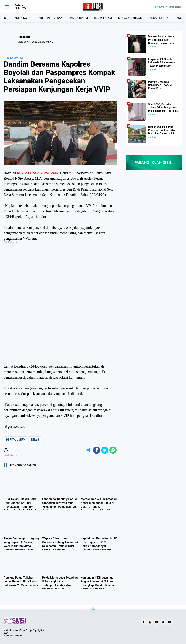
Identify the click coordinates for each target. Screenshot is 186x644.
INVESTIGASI (103, 18)
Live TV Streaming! (170, 7)
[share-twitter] (105, 450)
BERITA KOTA (22, 18)
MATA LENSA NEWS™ (14, 635)
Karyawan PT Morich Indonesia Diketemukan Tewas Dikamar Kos (162, 62)
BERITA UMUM (78, 18)
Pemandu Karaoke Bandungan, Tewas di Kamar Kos (160, 85)
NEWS (35, 440)
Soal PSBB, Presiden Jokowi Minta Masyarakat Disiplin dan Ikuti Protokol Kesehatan (163, 108)
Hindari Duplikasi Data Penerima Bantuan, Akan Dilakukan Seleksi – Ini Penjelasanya (162, 130)
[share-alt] (88, 450)
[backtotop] (93, 611)
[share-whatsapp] (113, 450)
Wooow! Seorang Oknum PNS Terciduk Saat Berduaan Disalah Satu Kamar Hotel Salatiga (162, 40)
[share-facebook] (97, 450)
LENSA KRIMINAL (130, 18)
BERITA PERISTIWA (49, 18)
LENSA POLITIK (158, 18)
